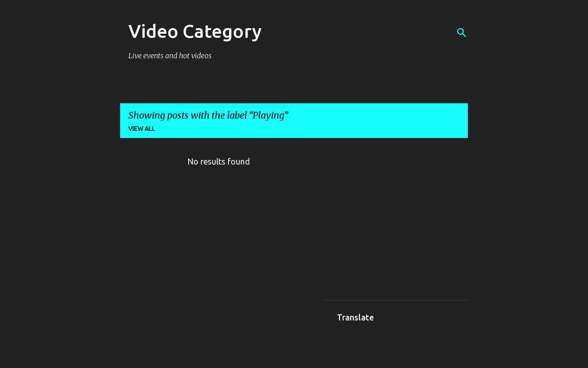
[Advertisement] (414, 222)
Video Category (195, 31)
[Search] (462, 33)
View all (142, 129)
